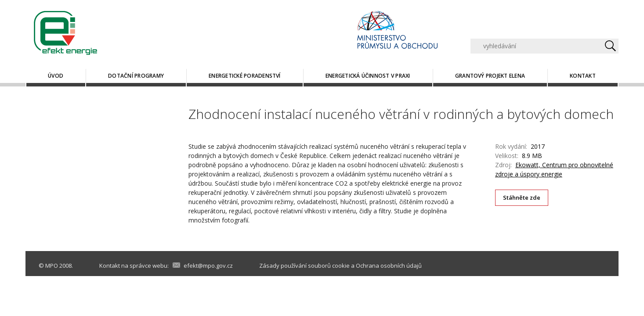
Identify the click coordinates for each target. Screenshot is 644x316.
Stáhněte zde (522, 197)
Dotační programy (136, 76)
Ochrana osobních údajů (389, 266)
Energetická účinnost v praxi (368, 76)
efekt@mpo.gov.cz (208, 266)
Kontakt (583, 76)
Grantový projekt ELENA (490, 76)
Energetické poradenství (245, 76)
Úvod (56, 76)
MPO (52, 266)
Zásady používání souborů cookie (304, 266)
